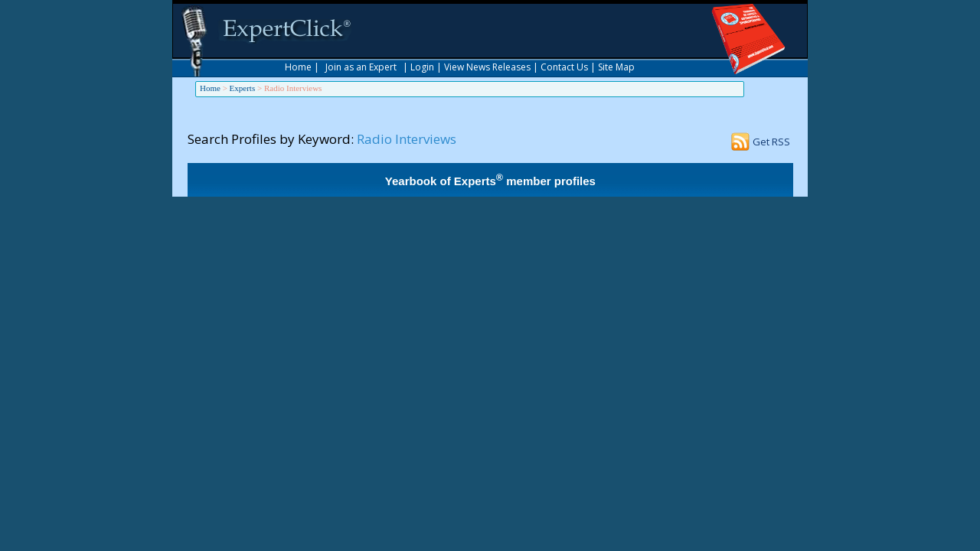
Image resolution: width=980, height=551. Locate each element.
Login (422, 67)
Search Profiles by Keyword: (271, 139)
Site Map (616, 67)
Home (298, 67)
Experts (243, 88)
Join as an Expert (361, 67)
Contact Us (564, 67)
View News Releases (487, 67)
